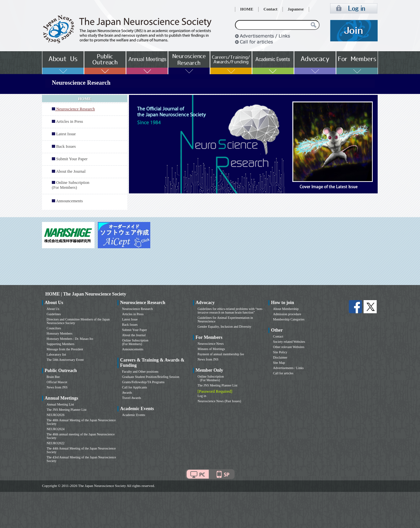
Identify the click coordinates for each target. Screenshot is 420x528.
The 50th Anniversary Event (65, 360)
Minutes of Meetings (211, 349)
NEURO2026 (55, 415)
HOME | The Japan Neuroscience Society (86, 294)
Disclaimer (280, 357)
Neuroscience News (211, 344)
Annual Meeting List (60, 404)
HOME (247, 9)
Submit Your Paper (72, 159)
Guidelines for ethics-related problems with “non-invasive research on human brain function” (230, 311)
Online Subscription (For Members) (71, 185)
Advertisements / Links (288, 368)
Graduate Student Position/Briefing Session (151, 377)
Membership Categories (289, 319)
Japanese (296, 9)
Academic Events (134, 415)
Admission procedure (287, 314)
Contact (271, 9)
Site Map (279, 363)
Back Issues (66, 146)
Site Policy (280, 352)
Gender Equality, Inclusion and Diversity (224, 327)
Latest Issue (66, 134)
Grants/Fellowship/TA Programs (143, 382)
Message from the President (65, 349)
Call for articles (283, 373)
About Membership (286, 309)
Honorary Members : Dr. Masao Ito (70, 339)
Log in (202, 396)
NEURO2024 (55, 429)
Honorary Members (60, 333)
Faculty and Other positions (140, 372)
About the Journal (71, 171)
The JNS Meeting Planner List (67, 410)
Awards (127, 393)
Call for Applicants (135, 387)
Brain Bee (53, 377)
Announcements (69, 201)
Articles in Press (69, 121)
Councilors (54, 328)
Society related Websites (289, 342)
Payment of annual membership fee (221, 354)
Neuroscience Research (137, 309)
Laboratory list (56, 354)
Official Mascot (57, 382)
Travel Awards (132, 398)
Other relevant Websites (289, 347)
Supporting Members (61, 344)
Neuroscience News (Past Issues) (219, 401)
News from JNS (57, 387)
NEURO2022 (55, 443)
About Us (53, 309)
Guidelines (54, 314)
